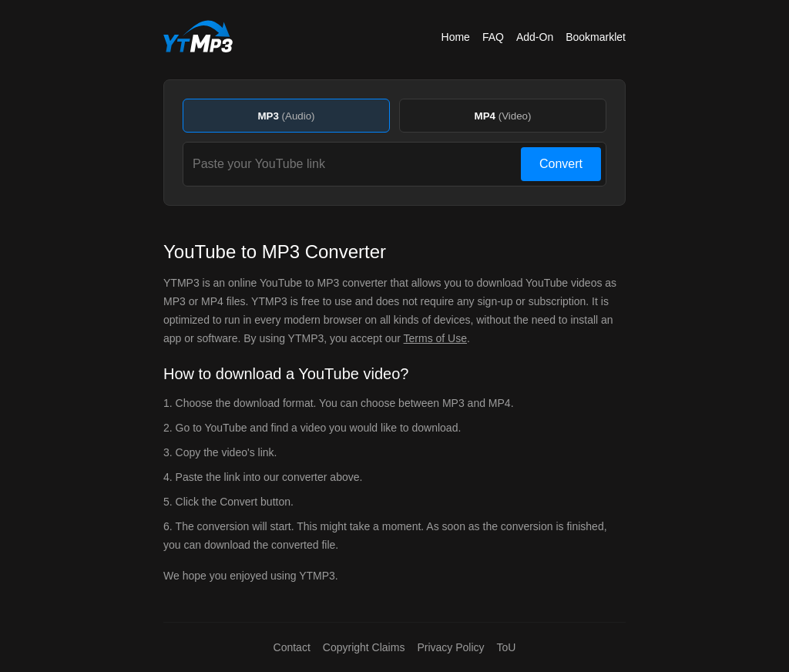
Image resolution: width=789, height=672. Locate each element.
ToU (507, 647)
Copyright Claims (364, 647)
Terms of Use (435, 338)
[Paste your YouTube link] (354, 164)
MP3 (286, 116)
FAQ (493, 37)
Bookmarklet (596, 37)
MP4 (503, 116)
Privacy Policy (450, 647)
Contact (292, 647)
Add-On (535, 37)
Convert (561, 164)
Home (456, 37)
